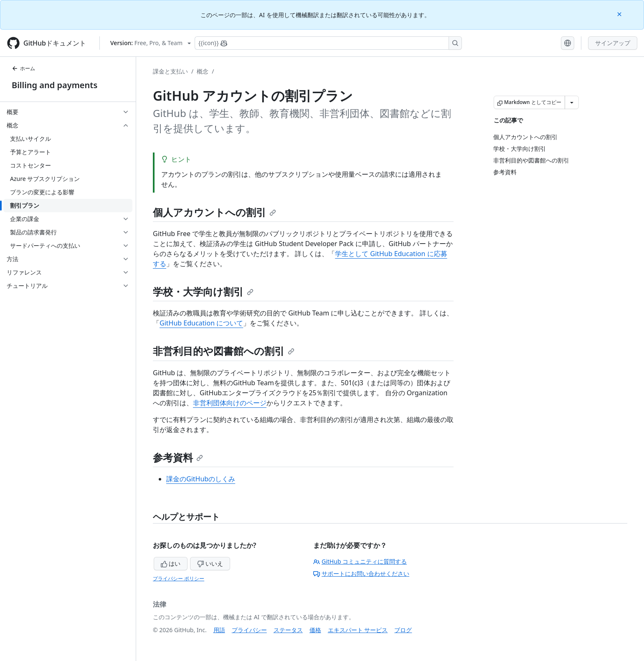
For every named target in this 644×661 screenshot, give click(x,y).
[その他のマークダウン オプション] (572, 102)
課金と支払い (170, 71)
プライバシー (249, 630)
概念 (203, 71)
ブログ (403, 630)
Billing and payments (55, 85)
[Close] (620, 14)
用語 (219, 630)
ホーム (23, 68)
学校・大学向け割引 (203, 291)
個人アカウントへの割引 (214, 212)
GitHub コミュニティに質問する (360, 561)
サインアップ (613, 43)
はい (171, 563)
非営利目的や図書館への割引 (224, 351)
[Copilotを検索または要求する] (328, 43)
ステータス (288, 630)
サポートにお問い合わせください (361, 573)
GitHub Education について (201, 323)
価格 (315, 630)
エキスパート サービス (358, 630)
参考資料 (178, 457)
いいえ (210, 563)
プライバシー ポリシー (179, 578)
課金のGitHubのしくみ (201, 479)
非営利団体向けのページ (230, 403)
